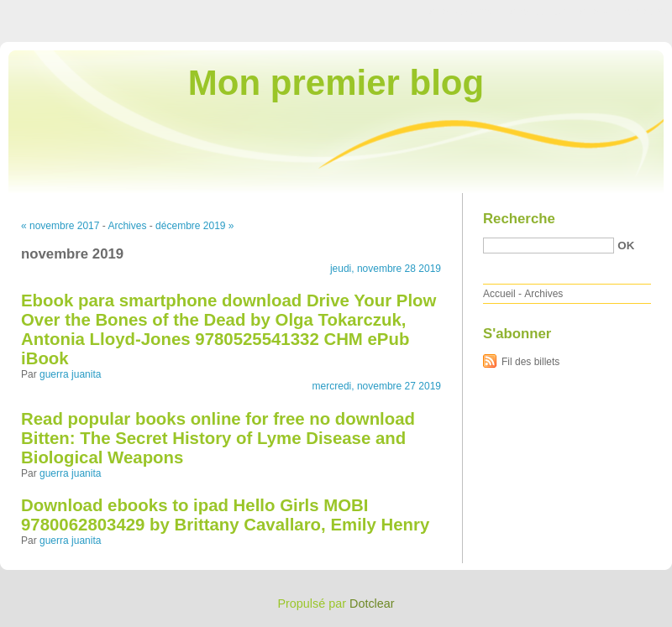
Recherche (519, 219)
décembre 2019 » (194, 226)
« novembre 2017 (60, 226)
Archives (127, 226)
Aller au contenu (466, 12)
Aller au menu (540, 12)
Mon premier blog (336, 83)
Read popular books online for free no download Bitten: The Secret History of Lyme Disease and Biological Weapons (218, 438)
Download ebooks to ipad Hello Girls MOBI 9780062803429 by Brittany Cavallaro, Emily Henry (225, 515)
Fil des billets (530, 362)
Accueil (499, 294)
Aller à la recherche (623, 12)
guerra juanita (70, 374)
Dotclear (372, 603)
